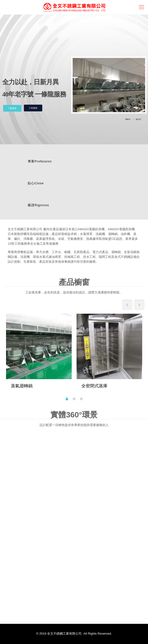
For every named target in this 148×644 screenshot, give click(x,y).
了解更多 (12, 108)
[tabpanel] (39, 354)
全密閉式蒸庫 (94, 386)
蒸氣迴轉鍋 (22, 386)
